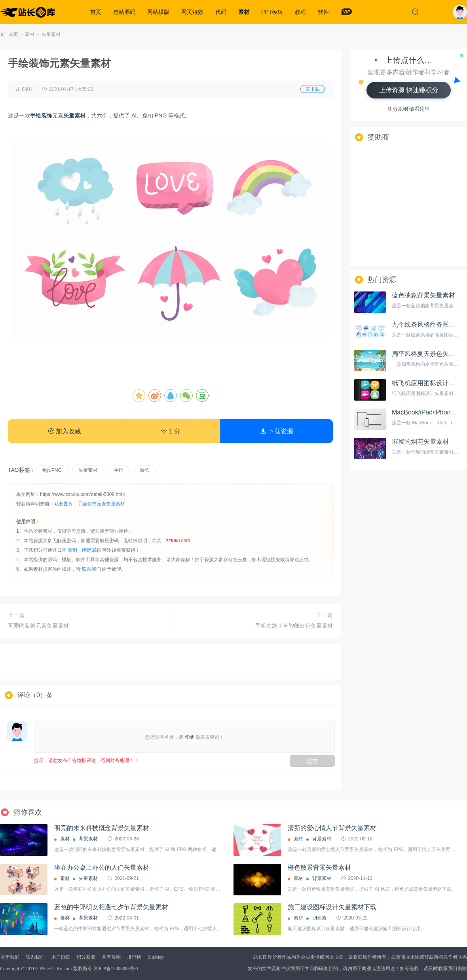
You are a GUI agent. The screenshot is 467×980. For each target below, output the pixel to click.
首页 (96, 12)
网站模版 (158, 12)
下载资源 (277, 431)
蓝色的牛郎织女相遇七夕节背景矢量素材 (111, 907)
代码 (221, 12)
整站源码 (124, 12)
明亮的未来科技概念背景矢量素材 (102, 828)
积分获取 (86, 957)
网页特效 (192, 12)
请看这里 (420, 109)
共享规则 (111, 957)
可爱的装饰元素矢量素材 (38, 626)
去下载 (313, 89)
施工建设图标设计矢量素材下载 (332, 907)
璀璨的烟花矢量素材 (420, 442)
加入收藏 (65, 431)
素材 (244, 12)
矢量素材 (51, 34)
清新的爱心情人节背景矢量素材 (332, 828)
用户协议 (61, 957)
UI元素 (319, 918)
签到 (72, 550)
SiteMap (156, 957)
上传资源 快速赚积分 (408, 90)
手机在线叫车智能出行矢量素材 (294, 626)
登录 (189, 737)
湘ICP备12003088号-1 (116, 969)
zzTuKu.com (59, 969)
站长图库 (64, 504)
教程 (300, 12)
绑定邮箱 (91, 550)
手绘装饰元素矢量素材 (101, 504)
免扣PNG (52, 470)
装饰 (145, 470)
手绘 (119, 470)
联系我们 (91, 569)
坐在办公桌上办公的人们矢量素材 (102, 867)
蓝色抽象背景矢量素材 (423, 295)
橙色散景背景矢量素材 (319, 867)
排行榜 (134, 957)
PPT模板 (272, 12)
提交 (312, 761)
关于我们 (10, 957)
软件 (323, 12)
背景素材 (88, 839)
